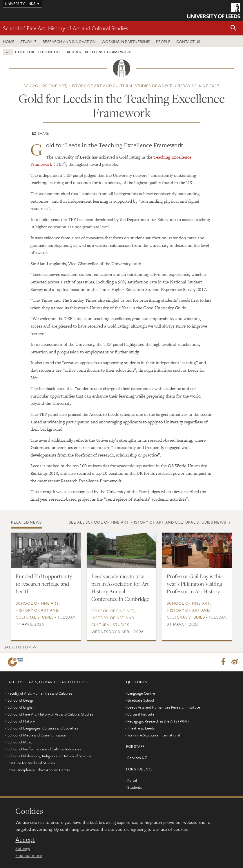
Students (135, 788)
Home (9, 41)
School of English (21, 707)
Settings (23, 848)
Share (43, 133)
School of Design (21, 700)
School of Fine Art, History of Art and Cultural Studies (66, 28)
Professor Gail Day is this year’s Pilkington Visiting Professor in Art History (195, 584)
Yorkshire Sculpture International (154, 735)
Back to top (17, 647)
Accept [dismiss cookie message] (25, 840)
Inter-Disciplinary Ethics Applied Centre (39, 770)
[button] (233, 28)
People (163, 41)
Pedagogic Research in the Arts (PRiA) (158, 721)
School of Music (20, 742)
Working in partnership (126, 41)
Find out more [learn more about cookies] (29, 855)
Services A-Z (137, 758)
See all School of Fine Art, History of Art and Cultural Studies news (147, 522)
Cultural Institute (141, 714)
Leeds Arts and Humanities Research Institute (164, 707)
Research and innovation (69, 41)
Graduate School (141, 700)
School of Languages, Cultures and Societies (43, 728)
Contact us (188, 41)
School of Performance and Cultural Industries (44, 749)
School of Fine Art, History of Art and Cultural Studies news (94, 86)
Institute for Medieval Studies (31, 763)
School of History (21, 721)
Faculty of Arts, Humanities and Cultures (40, 693)
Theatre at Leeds (141, 728)
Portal (132, 781)
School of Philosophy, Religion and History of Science (49, 756)
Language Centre (141, 693)
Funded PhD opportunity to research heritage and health (44, 584)
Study (26, 41)
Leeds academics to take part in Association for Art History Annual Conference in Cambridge (120, 587)
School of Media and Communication (37, 735)
